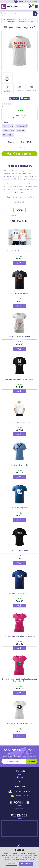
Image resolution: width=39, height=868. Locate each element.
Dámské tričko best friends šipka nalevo (20, 636)
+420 (22, 792)
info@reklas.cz (22, 796)
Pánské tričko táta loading (19, 593)
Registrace (34, 2)
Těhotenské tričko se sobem (20, 337)
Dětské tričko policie (19, 465)
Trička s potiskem (9, 215)
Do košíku (20, 263)
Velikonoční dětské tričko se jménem (20, 379)
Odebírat (32, 761)
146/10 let (21, 131)
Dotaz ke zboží (32, 88)
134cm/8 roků (8, 131)
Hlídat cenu (20, 88)
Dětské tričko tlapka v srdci (20, 422)
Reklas (24, 115)
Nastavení (12, 864)
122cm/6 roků (22, 126)
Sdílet (14, 99)
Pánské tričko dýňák (19, 294)
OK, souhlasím (26, 864)
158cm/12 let (8, 135)
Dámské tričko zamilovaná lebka (19, 724)
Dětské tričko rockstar (20, 551)
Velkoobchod (19, 809)
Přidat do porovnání (8, 89)
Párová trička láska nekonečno (20, 251)
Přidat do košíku (19, 154)
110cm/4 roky (8, 126)
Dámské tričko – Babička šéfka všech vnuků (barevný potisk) (20, 680)
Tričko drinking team (19, 508)
